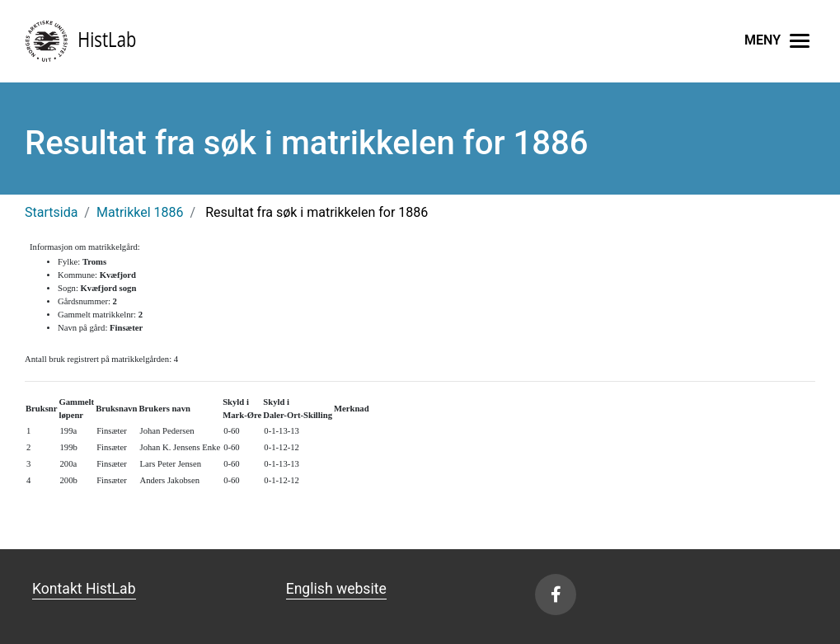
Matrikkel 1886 (140, 212)
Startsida (51, 212)
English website (336, 589)
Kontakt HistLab (84, 589)
